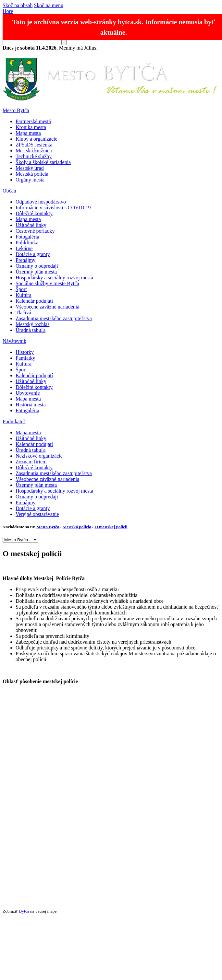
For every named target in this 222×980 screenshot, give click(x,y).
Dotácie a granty (33, 254)
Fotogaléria (27, 237)
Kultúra (24, 295)
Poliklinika (27, 243)
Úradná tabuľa (31, 330)
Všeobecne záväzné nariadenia (47, 307)
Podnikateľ (14, 421)
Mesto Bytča (16, 110)
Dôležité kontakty (34, 213)
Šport (21, 289)
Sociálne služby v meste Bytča (47, 283)
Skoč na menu (49, 5)
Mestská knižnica (34, 151)
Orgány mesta (30, 180)
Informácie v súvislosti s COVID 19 (53, 208)
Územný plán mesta (36, 272)
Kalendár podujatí (34, 301)
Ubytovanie (28, 393)
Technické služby (34, 156)
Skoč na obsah (18, 5)
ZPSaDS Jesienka (34, 145)
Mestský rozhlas (32, 324)
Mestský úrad (30, 168)
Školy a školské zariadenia (43, 162)
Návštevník (14, 341)
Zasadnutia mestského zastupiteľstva (54, 318)
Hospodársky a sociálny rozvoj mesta (54, 278)
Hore (8, 11)
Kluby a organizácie (37, 139)
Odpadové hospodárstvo (41, 202)
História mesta (31, 405)
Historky (25, 352)
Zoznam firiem (31, 462)
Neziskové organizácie (39, 456)
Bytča (24, 911)
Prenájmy (25, 260)
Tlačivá (23, 313)
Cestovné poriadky (35, 231)
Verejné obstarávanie (37, 514)
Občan (9, 191)
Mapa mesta (28, 133)
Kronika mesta (31, 127)
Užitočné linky (31, 225)
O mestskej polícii (111, 527)
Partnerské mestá (33, 121)
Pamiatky (25, 358)
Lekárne (24, 248)
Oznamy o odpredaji (37, 266)
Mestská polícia (32, 174)
